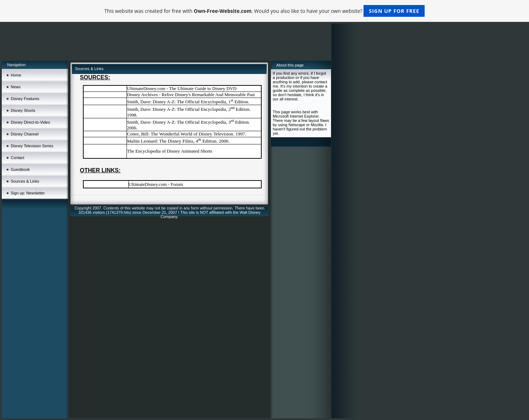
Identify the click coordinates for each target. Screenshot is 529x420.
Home (16, 75)
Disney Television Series (32, 146)
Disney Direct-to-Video (30, 122)
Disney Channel (25, 134)
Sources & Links (25, 181)
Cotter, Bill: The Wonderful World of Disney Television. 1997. (186, 134)
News (16, 87)
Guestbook (20, 169)
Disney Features (25, 99)
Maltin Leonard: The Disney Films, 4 (162, 141)
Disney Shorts (23, 110)
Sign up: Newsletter (28, 193)
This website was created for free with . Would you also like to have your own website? (264, 11)
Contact (18, 158)
